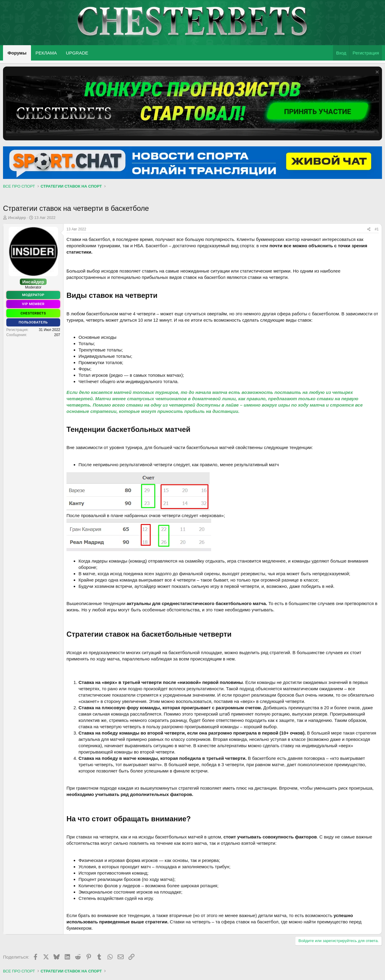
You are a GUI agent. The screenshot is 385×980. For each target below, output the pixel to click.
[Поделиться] (369, 229)
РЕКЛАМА (46, 53)
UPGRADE (77, 53)
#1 (377, 229)
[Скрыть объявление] (376, 73)
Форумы (17, 53)
